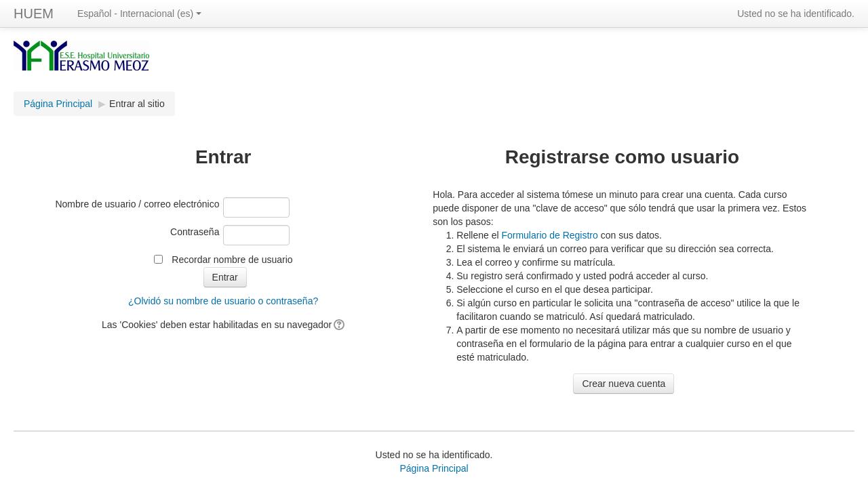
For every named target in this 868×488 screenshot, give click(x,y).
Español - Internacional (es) (139, 14)
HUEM (34, 14)
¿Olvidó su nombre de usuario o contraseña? (223, 301)
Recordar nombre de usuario (232, 260)
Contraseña (195, 232)
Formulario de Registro (549, 235)
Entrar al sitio (137, 104)
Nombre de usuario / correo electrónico (137, 204)
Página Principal (58, 104)
